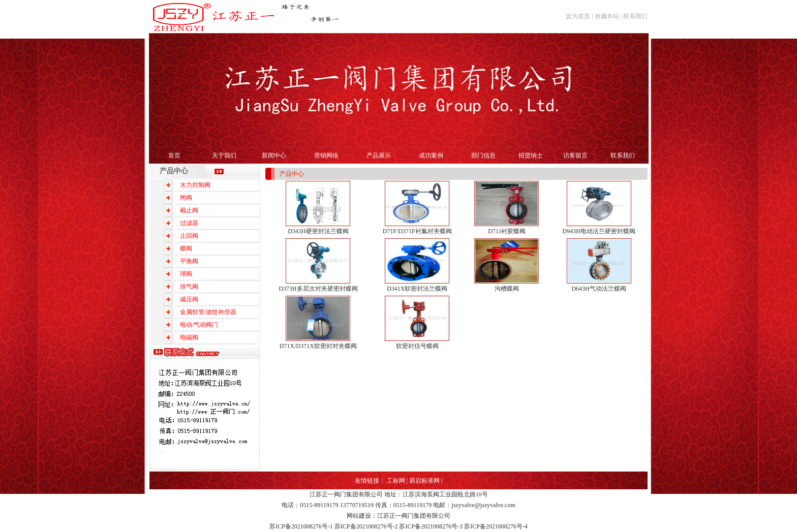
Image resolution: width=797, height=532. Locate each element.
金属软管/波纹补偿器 (208, 312)
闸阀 (186, 198)
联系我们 (635, 16)
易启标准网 (424, 481)
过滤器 (189, 223)
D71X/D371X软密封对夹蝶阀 (318, 346)
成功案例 (431, 155)
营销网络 (326, 155)
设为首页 (578, 16)
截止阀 (189, 210)
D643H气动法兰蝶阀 (599, 289)
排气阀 (189, 287)
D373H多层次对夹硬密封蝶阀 (318, 289)
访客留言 (575, 155)
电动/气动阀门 (199, 325)
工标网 (396, 481)
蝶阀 (186, 248)
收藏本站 (607, 16)
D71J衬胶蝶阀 (507, 231)
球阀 (186, 274)
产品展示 (379, 155)
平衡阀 (189, 261)
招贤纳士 (531, 155)
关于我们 (224, 155)
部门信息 (483, 155)
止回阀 (189, 236)
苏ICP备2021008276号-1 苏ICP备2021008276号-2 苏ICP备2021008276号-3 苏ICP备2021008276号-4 (398, 526)
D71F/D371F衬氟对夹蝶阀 (417, 231)
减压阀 (189, 299)
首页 (174, 155)
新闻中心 (274, 155)
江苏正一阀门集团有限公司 (346, 494)
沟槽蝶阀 (507, 289)
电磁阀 (189, 337)
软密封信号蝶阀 (417, 346)
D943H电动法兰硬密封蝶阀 (599, 231)
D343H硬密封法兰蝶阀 (318, 231)
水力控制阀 (195, 185)
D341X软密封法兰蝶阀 (417, 289)
